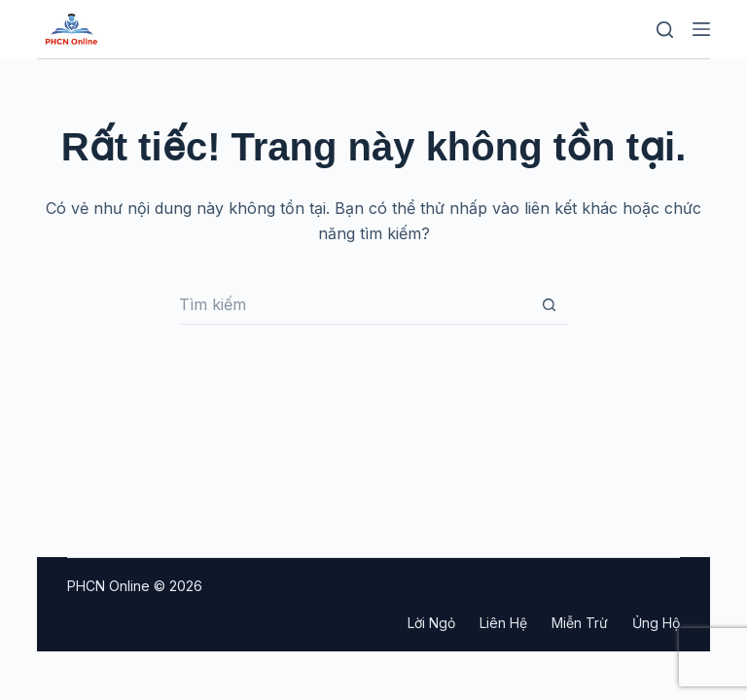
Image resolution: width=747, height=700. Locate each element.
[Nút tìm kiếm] (549, 305)
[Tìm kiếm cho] (354, 305)
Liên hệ (503, 623)
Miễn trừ (580, 623)
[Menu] (701, 29)
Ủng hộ (656, 623)
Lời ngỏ (431, 623)
